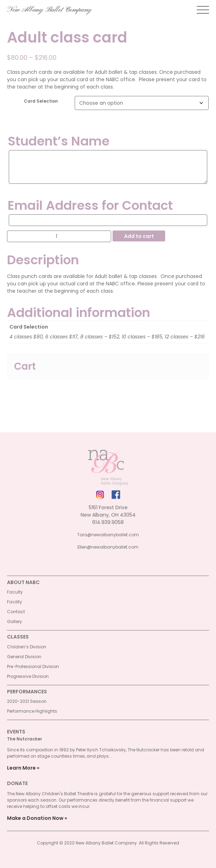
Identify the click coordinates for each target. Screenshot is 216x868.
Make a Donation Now (35, 818)
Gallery (15, 621)
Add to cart (139, 236)
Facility (15, 602)
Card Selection (41, 101)
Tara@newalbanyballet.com (108, 535)
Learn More (21, 768)
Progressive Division (28, 676)
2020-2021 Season (27, 701)
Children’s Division (27, 647)
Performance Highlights (32, 711)
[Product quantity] (59, 236)
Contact (16, 612)
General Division (24, 657)
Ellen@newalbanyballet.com (108, 547)
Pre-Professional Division (33, 666)
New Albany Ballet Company (49, 10)
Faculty (15, 592)
